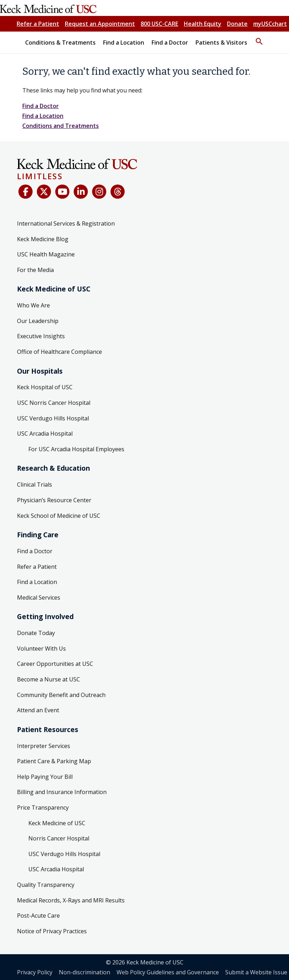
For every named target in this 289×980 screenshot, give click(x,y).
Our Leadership (38, 321)
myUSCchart (270, 24)
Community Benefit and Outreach (61, 695)
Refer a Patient (38, 24)
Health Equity (203, 24)
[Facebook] (25, 192)
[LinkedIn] (81, 192)
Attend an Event (38, 710)
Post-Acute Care (38, 916)
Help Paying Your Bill (45, 777)
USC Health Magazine (46, 254)
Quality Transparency (46, 885)
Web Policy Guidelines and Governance (168, 972)
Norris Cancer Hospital (59, 838)
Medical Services (39, 597)
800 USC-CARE (159, 24)
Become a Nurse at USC (49, 679)
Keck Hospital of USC (45, 387)
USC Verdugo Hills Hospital (53, 418)
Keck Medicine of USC (57, 823)
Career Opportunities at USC (55, 664)
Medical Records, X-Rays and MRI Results (71, 900)
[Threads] (118, 192)
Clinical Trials (35, 485)
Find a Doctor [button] (170, 43)
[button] (259, 38)
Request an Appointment (100, 24)
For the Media (35, 270)
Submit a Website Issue (256, 972)
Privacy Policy (35, 972)
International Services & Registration (66, 223)
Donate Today (36, 633)
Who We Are (33, 305)
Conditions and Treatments (61, 126)
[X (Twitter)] (44, 192)
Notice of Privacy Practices (52, 931)
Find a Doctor (41, 106)
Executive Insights (41, 336)
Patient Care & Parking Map (54, 761)
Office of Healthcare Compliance (59, 352)
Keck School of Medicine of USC (59, 516)
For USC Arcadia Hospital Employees (76, 449)
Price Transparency (43, 808)
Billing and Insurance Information (62, 792)
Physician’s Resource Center (54, 500)
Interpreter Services (44, 746)
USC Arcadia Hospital (45, 434)
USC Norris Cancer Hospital (54, 403)
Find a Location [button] (124, 43)
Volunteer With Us (41, 648)
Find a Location (43, 116)
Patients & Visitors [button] (221, 43)
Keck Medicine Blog (43, 239)
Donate (237, 24)
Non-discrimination (84, 972)
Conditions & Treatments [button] (60, 43)
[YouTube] (62, 192)
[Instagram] (99, 192)
